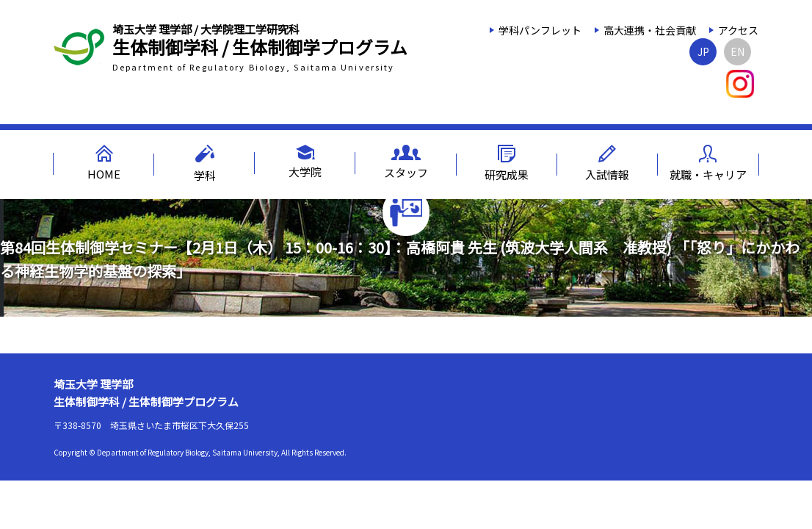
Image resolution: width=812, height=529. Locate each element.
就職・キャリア (708, 163)
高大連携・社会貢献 (650, 30)
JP (703, 51)
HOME (104, 163)
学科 (205, 164)
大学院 (305, 162)
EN (737, 51)
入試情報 (607, 163)
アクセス (738, 30)
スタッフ (406, 162)
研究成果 (507, 163)
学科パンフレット (540, 30)
